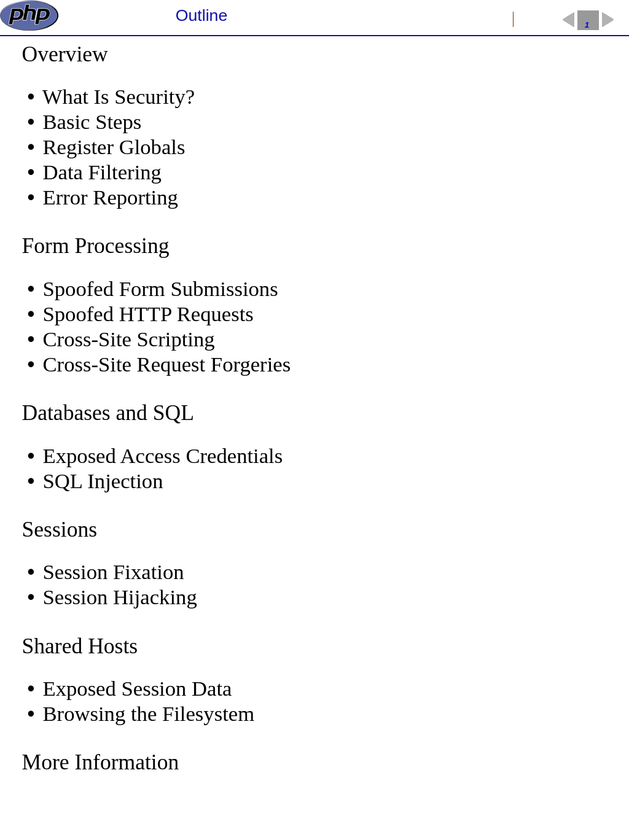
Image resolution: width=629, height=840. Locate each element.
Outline (201, 15)
